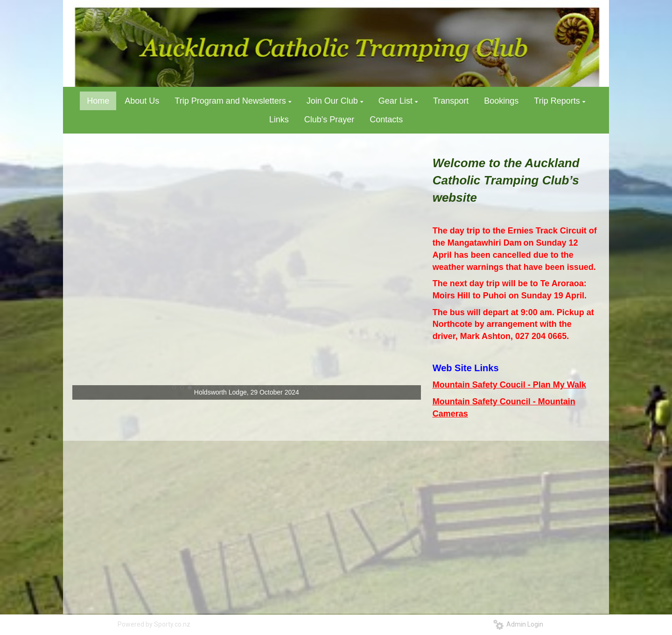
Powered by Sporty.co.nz (154, 624)
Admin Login (518, 624)
